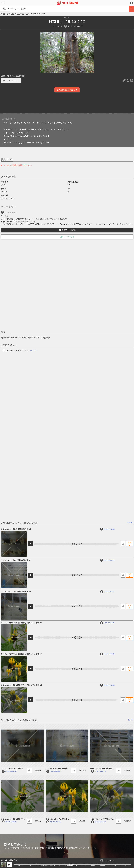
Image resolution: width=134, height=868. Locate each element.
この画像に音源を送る (67, 90)
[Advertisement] (67, 102)
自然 (25, 338)
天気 (31, 338)
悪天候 (47, 338)
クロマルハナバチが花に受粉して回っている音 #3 (21, 623)
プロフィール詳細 (67, 230)
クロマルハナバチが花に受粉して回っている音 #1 (21, 685)
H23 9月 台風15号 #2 (10, 860)
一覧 (129, 522)
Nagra (19, 338)
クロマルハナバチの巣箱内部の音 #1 (16, 591)
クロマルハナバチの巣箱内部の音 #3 (16, 529)
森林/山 (39, 338)
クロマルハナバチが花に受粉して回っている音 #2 (21, 654)
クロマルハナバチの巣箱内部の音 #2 (16, 560)
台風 (4, 338)
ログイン (34, 350)
